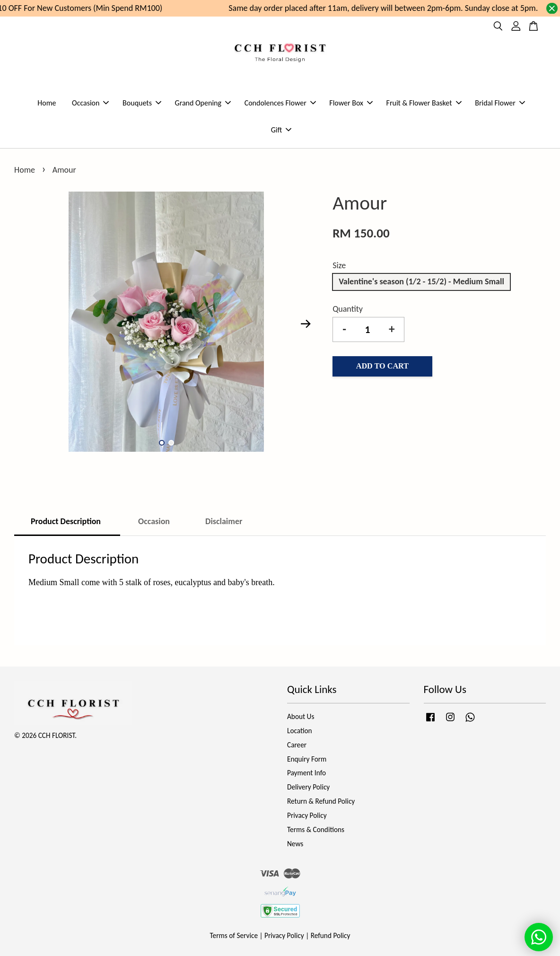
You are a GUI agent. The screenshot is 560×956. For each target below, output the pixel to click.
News (295, 844)
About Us (301, 716)
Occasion (90, 103)
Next (306, 324)
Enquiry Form (307, 759)
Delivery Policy (308, 787)
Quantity (348, 309)
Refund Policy (331, 935)
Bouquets (142, 103)
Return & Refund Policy (321, 801)
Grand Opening (203, 103)
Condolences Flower (280, 103)
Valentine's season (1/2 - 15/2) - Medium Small (421, 281)
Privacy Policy (307, 815)
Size (339, 265)
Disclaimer (224, 521)
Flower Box (351, 103)
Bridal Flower (500, 103)
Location (300, 731)
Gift (281, 130)
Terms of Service (234, 935)
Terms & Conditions (316, 829)
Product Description (67, 521)
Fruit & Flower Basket (424, 103)
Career (297, 745)
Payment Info (306, 773)
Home (47, 103)
